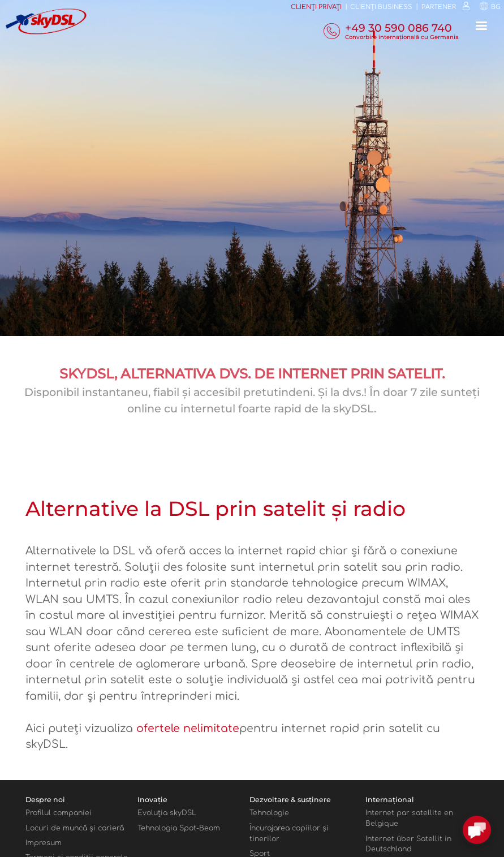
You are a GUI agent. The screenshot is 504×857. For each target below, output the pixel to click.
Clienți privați (316, 7)
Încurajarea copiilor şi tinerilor (289, 834)
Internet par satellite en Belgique (409, 818)
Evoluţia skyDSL (167, 813)
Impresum (44, 843)
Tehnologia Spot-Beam (179, 828)
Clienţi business (381, 7)
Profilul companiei (59, 813)
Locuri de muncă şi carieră (75, 828)
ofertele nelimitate (188, 728)
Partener (439, 7)
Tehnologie (269, 813)
